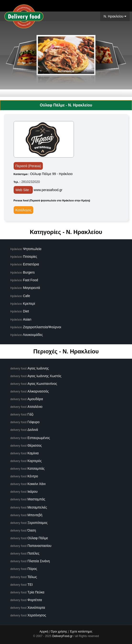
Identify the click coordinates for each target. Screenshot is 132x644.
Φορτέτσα (35, 600)
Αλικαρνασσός (38, 391)
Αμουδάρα (35, 399)
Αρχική (44, 632)
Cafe (27, 296)
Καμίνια (33, 453)
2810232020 (31, 182)
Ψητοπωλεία (32, 249)
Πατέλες (33, 553)
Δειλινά (33, 430)
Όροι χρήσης (59, 632)
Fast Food (30, 280)
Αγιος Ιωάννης (38, 368)
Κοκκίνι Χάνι (37, 484)
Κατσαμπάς (36, 468)
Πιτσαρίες (30, 257)
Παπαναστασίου (39, 546)
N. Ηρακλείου (115, 16)
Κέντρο (33, 476)
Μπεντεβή (35, 515)
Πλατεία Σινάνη (39, 561)
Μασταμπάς (36, 499)
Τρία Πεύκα (36, 592)
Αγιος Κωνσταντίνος (42, 384)
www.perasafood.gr (48, 190)
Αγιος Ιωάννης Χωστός (44, 376)
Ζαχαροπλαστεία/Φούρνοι (42, 327)
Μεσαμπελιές (37, 507)
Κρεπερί (29, 304)
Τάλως (32, 577)
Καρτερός (35, 461)
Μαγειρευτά (31, 288)
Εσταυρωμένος (39, 438)
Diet (26, 311)
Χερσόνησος (37, 615)
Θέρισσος (35, 445)
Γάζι (30, 414)
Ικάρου (33, 492)
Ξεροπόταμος (38, 523)
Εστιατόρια (31, 264)
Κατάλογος (24, 210)
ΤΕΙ (30, 585)
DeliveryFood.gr (63, 636)
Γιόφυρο (34, 422)
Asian (27, 319)
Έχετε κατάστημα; (81, 632)
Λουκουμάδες (33, 335)
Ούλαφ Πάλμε (38, 538)
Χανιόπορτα (36, 608)
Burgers (29, 272)
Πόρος (32, 569)
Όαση (32, 530)
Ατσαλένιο (35, 407)
